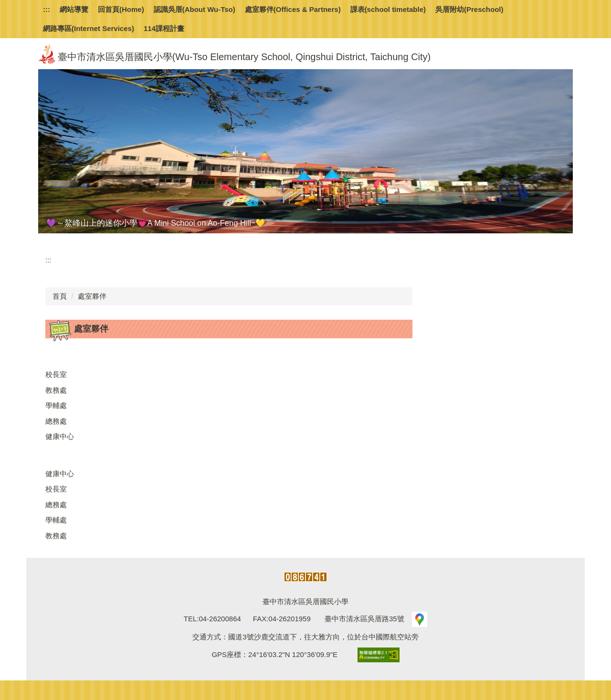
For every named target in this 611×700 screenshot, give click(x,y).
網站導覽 (74, 9)
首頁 (60, 296)
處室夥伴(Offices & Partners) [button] (293, 9)
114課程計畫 (164, 28)
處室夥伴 (92, 296)
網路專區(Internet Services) (89, 28)
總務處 (56, 421)
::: (47, 9)
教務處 (56, 390)
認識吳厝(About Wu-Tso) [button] (195, 9)
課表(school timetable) (388, 9)
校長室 (56, 374)
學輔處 (56, 405)
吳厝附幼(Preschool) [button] (469, 9)
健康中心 (60, 436)
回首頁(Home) (121, 9)
